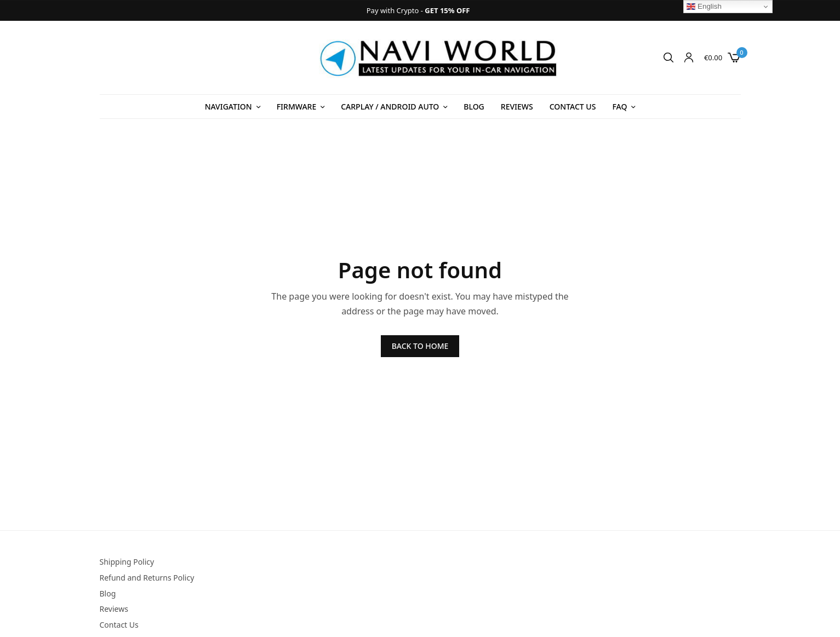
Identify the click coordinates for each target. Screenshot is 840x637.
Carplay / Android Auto (390, 107)
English (704, 7)
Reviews (517, 107)
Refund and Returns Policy (147, 578)
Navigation (228, 107)
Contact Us (573, 107)
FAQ (619, 107)
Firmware (296, 107)
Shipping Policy (127, 562)
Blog (474, 107)
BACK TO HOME (420, 346)
